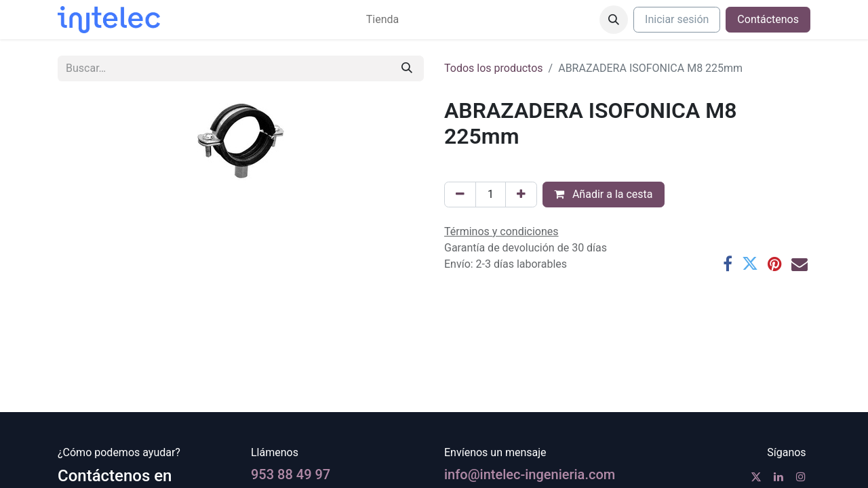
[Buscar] (407, 68)
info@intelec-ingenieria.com (530, 474)
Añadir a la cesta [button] (604, 194)
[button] (614, 20)
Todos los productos (494, 68)
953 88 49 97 (291, 474)
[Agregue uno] (521, 195)
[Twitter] (750, 264)
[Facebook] (728, 264)
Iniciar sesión (677, 19)
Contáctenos (768, 19)
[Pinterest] (775, 264)
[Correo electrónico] (800, 264)
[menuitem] (382, 20)
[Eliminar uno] (460, 195)
